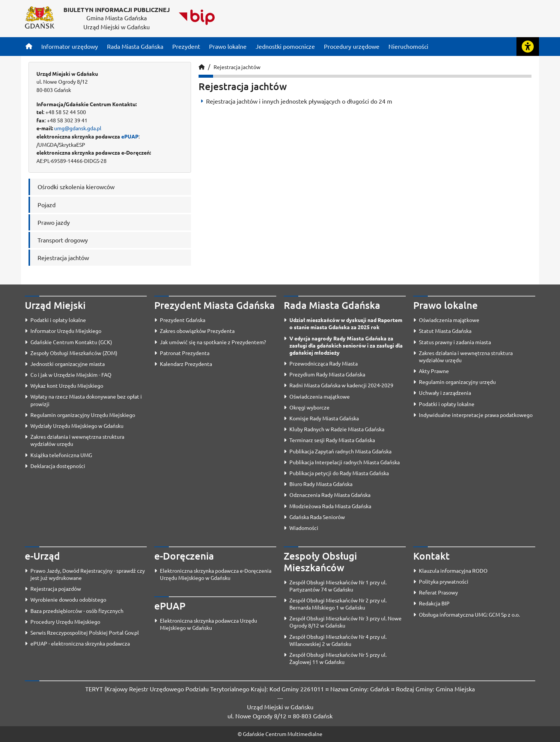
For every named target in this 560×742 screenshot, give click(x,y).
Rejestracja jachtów (237, 67)
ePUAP (130, 136)
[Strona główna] (29, 46)
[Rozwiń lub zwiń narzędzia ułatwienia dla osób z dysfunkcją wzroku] (528, 47)
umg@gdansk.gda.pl (78, 128)
